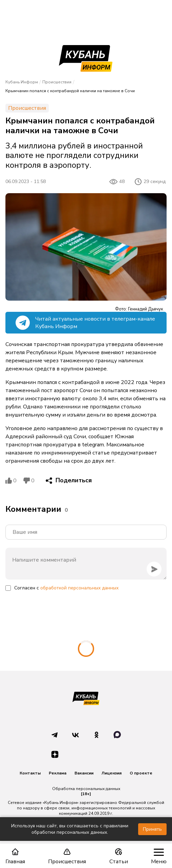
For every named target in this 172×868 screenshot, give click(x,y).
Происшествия (67, 856)
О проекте (141, 773)
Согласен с (66, 588)
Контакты (30, 773)
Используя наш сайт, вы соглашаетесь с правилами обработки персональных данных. (70, 829)
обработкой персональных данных (79, 588)
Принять (152, 829)
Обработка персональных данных (86, 789)
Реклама (58, 773)
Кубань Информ (22, 82)
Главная (15, 856)
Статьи (119, 856)
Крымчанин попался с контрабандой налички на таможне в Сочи (70, 91)
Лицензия (112, 773)
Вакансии (84, 773)
